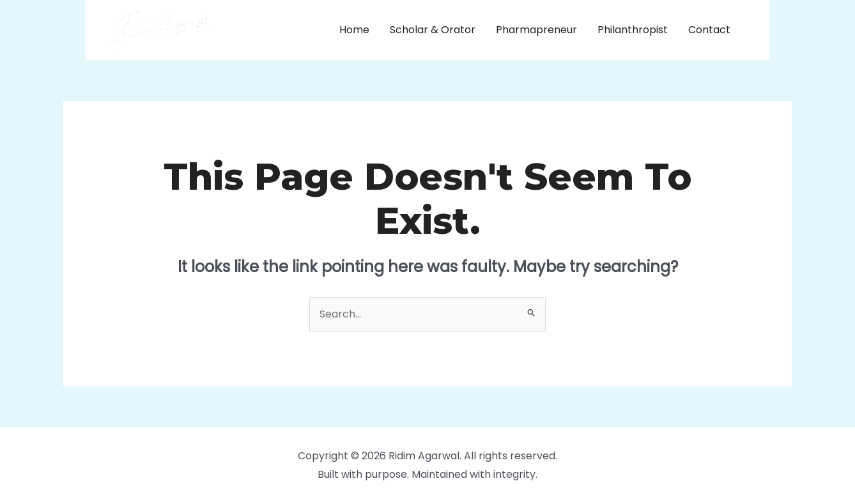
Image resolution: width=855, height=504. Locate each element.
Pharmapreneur (536, 30)
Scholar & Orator (433, 30)
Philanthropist (633, 30)
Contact (709, 30)
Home (354, 30)
